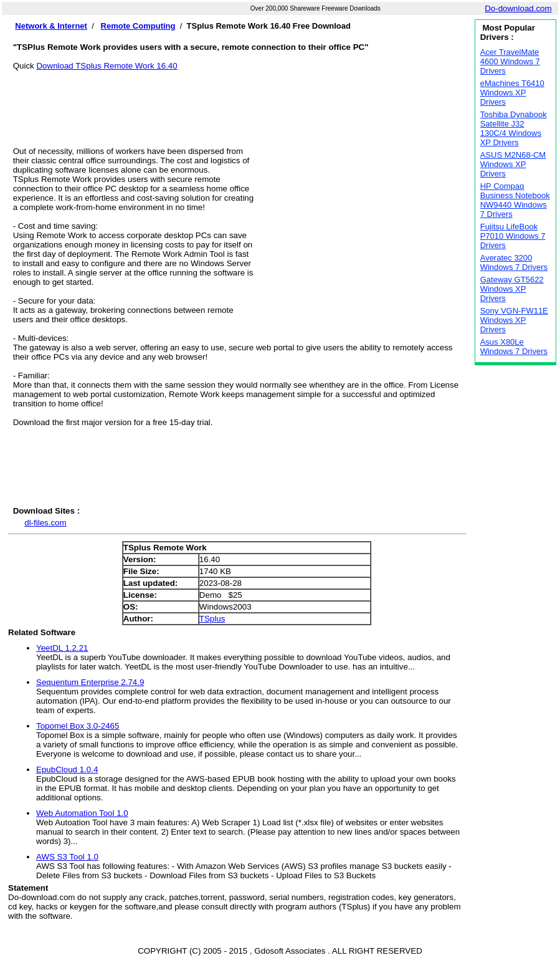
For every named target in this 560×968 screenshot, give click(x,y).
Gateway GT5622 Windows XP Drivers (512, 289)
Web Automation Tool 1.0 (82, 813)
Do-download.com (518, 8)
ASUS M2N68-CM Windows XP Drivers (513, 164)
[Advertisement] (240, 98)
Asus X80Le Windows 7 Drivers (514, 347)
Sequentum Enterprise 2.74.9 (90, 682)
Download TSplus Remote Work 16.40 (107, 66)
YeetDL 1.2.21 (62, 648)
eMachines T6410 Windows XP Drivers (512, 93)
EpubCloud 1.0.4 (67, 769)
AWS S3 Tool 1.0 (67, 857)
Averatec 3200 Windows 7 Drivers (514, 262)
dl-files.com (45, 523)
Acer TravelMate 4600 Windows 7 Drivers (510, 61)
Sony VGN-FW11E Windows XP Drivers (514, 320)
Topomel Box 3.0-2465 (78, 726)
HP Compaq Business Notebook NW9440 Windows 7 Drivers (515, 200)
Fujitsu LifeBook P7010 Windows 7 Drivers (513, 236)
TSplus (212, 619)
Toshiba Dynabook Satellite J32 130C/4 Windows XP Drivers (514, 128)
